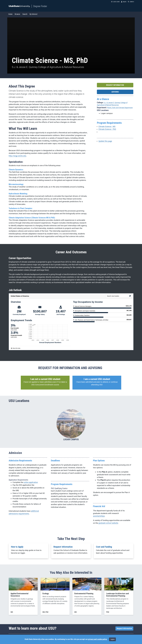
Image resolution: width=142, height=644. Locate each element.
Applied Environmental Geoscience (20, 594)
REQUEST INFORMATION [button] (115, 85)
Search (25, 14)
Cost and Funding (104, 547)
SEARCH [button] (131, 2)
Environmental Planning (84, 593)
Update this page (105, 141)
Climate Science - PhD (107, 129)
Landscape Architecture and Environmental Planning (118, 594)
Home (10, 14)
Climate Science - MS (107, 126)
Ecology (46, 593)
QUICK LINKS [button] (115, 2)
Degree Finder (40, 6)
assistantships (99, 516)
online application (31, 482)
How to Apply (17, 547)
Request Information (63, 547)
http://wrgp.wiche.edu (17, 156)
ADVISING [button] (115, 92)
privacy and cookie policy (97, 639)
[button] (45, 382)
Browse (17, 14)
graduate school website (108, 523)
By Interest (34, 14)
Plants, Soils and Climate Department (120, 108)
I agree (112, 639)
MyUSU (124, 2)
